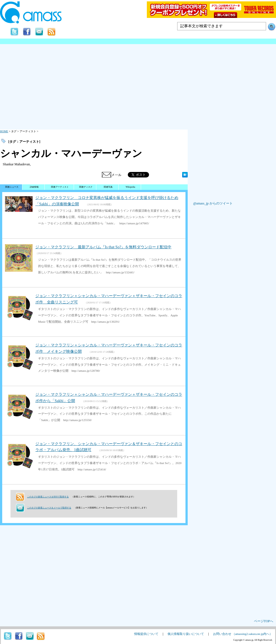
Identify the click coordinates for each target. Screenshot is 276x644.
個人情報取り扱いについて (186, 634)
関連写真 (108, 187)
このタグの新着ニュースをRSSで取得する (48, 497)
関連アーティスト (60, 187)
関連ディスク (86, 187)
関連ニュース (12, 187)
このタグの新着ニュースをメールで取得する (49, 508)
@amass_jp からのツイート (213, 203)
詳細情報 (34, 187)
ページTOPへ (264, 621)
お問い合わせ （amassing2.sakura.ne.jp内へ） (243, 634)
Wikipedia (130, 187)
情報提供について (146, 634)
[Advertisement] (138, 85)
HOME (4, 131)
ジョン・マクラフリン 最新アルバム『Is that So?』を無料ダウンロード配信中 (103, 247)
